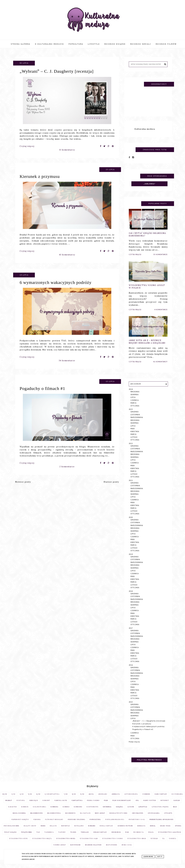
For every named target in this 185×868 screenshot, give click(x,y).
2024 (131, 394)
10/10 (5, 799)
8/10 (74, 799)
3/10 (13, 799)
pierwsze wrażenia (76, 824)
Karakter (13, 812)
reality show (30, 831)
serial (153, 831)
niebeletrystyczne (118, 818)
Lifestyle (94, 44)
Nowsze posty (23, 482)
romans (92, 831)
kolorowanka (40, 812)
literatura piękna (160, 812)
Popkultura (76, 44)
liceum (131, 812)
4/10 (22, 799)
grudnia (134, 417)
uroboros (116, 837)
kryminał (107, 812)
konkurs (78, 812)
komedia (54, 812)
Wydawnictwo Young (113, 843)
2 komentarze (67, 471)
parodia (37, 824)
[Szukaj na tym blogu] (146, 64)
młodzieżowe (37, 818)
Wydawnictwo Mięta (42, 843)
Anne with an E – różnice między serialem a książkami (147, 346)
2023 (131, 414)
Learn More (148, 857)
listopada (135, 419)
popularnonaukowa (115, 824)
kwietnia (135, 436)
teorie (73, 837)
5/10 (30, 799)
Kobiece (25, 812)
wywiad (154, 843)
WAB (127, 837)
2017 (131, 633)
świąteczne (27, 837)
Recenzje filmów (166, 44)
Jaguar (177, 805)
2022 (131, 448)
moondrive (70, 818)
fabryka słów (61, 805)
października (137, 422)
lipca (133, 402)
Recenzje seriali (141, 44)
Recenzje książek (115, 44)
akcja (91, 799)
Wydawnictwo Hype (18, 843)
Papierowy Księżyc (20, 824)
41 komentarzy (67, 259)
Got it (160, 857)
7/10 (66, 799)
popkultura (95, 824)
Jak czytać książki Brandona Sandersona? (147, 239)
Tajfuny (62, 837)
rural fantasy (106, 831)
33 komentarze (160, 259)
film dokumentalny (122, 805)
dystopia (21, 805)
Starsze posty (111, 482)
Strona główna (21, 44)
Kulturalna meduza (145, 134)
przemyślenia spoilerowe (161, 824)
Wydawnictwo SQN (89, 843)
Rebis (43, 831)
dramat (9, 805)
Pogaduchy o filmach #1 (42, 393)
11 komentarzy (67, 150)
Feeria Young (93, 805)
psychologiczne (11, 831)
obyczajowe (138, 818)
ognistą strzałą (65, 455)
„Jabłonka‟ (149, 189)
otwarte (168, 818)
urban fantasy (100, 837)
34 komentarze (67, 365)
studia (178, 831)
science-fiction (125, 831)
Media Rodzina (19, 818)
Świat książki (10, 837)
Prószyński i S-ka (137, 824)
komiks (66, 812)
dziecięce (34, 805)
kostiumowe (92, 812)
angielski (103, 799)
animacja (116, 799)
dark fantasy (161, 799)
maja (133, 433)
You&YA (172, 843)
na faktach (85, 818)
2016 (131, 670)
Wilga (151, 837)
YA (163, 843)
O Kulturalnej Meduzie (49, 44)
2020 (131, 522)
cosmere (146, 799)
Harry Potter (150, 805)
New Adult (100, 818)
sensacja (141, 831)
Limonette (45, 345)
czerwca (135, 405)
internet (165, 805)
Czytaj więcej (27, 146)
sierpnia (134, 399)
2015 (131, 707)
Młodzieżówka (54, 818)
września (135, 396)
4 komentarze (161, 315)
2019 (131, 559)
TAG (38, 837)
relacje (53, 831)
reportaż (66, 831)
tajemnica (49, 837)
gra (137, 805)
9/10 (82, 799)
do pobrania (177, 799)
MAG (175, 812)
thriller (85, 837)
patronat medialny (54, 824)
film (106, 805)
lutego (134, 442)
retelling (79, 831)
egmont (46, 805)
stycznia (135, 411)
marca (133, 408)
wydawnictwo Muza (66, 843)
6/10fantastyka (52, 799)
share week (165, 831)
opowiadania (154, 818)
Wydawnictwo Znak (137, 843)
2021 (131, 485)
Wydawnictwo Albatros (170, 837)
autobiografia (131, 799)
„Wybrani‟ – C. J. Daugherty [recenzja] (57, 71)
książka (120, 812)
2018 (131, 596)
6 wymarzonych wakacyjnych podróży (56, 287)
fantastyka (77, 805)
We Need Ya (138, 837)
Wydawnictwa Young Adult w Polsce (147, 291)
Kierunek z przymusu (40, 181)
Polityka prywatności (149, 765)
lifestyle (143, 812)
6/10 (38, 799)
